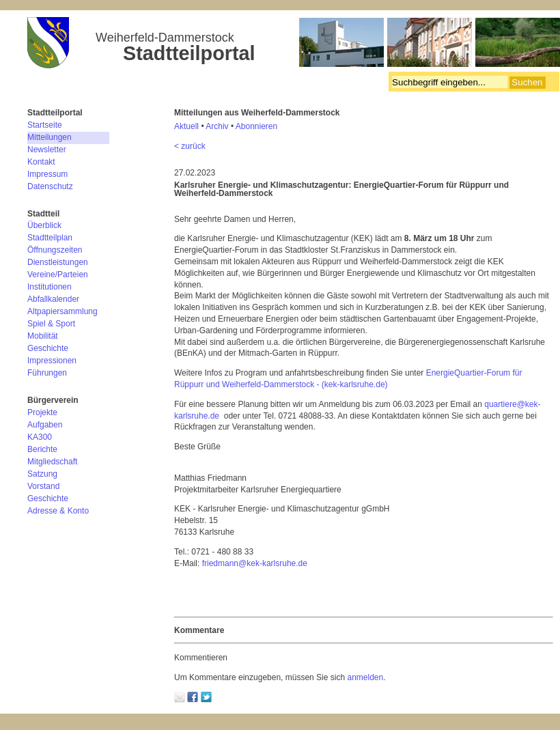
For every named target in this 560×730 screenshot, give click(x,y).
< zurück (190, 146)
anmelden (365, 677)
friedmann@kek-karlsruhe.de (255, 563)
